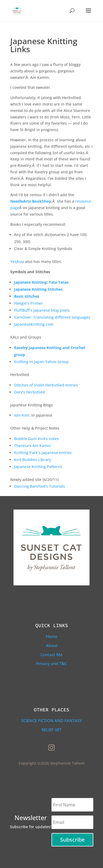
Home (52, 636)
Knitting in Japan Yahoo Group (41, 362)
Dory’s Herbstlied (30, 392)
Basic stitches (27, 296)
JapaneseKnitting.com (34, 324)
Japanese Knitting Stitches (38, 289)
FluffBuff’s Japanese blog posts (42, 310)
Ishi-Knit (22, 415)
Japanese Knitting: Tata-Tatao (41, 282)
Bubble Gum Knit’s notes (36, 439)
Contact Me (51, 655)
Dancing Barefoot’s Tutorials (40, 486)
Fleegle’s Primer (28, 303)
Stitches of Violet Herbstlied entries (46, 385)
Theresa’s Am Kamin (32, 446)
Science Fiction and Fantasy (52, 721)
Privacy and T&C (51, 663)
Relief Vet (51, 730)
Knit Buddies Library (32, 460)
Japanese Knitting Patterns (38, 467)
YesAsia (17, 261)
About (52, 645)
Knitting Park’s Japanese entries (43, 453)
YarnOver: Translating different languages (52, 317)
